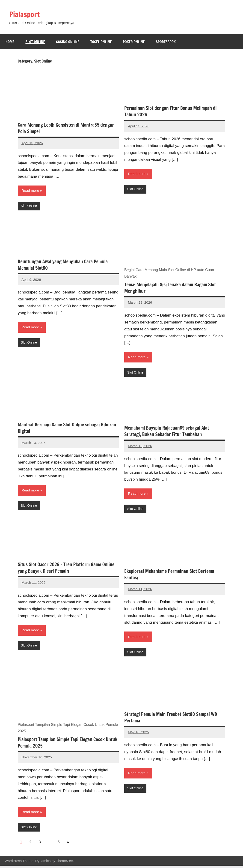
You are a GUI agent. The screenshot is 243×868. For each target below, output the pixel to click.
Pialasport (27, 14)
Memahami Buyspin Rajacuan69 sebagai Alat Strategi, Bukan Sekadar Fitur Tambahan (167, 432)
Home (10, 42)
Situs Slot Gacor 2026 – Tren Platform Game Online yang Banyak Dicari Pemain (66, 569)
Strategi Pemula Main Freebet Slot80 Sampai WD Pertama (171, 719)
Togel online (101, 42)
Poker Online (134, 42)
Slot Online (35, 42)
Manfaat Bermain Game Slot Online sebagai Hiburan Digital (67, 429)
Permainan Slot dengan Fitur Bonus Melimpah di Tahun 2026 (170, 111)
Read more (31, 191)
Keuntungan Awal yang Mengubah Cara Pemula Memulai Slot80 (63, 265)
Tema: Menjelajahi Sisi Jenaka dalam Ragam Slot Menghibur (170, 288)
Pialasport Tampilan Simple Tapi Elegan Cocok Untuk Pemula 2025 (68, 744)
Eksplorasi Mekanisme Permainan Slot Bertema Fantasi (169, 576)
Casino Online (68, 42)
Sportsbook (166, 42)
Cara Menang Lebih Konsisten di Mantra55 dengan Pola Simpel (66, 128)
